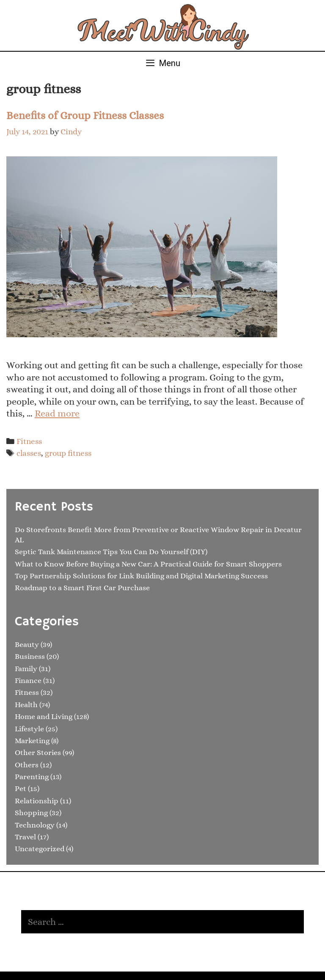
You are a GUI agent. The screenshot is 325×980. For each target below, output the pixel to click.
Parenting (32, 777)
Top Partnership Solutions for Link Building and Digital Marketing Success (141, 576)
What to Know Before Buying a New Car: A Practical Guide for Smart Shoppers (148, 564)
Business (30, 656)
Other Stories (38, 752)
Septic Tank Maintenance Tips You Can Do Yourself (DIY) (111, 552)
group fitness (68, 453)
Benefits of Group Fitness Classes (85, 115)
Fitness (29, 441)
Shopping (31, 813)
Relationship (37, 801)
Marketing (32, 741)
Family (26, 669)
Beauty (27, 644)
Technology (35, 825)
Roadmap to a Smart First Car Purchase (82, 588)
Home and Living (44, 716)
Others (27, 765)
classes (29, 453)
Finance (28, 680)
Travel (25, 837)
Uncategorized (40, 849)
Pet (21, 788)
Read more (57, 413)
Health (26, 705)
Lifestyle (29, 729)
